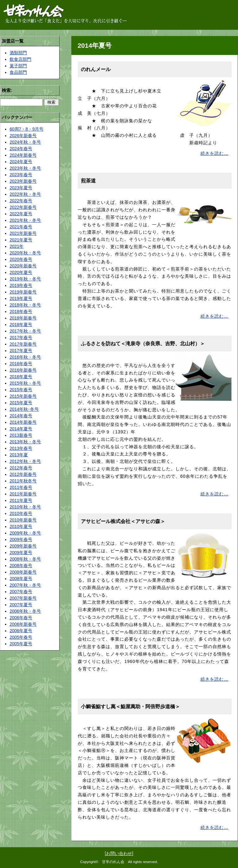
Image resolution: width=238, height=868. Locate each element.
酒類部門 (18, 53)
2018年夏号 (21, 324)
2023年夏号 (21, 188)
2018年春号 (21, 311)
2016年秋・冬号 (25, 357)
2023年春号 (21, 175)
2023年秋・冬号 (25, 168)
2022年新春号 (23, 207)
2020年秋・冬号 (25, 253)
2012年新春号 (23, 474)
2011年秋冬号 (23, 481)
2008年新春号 (23, 572)
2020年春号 (21, 259)
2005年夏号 (21, 644)
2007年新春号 (23, 598)
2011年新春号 (23, 494)
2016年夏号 (21, 377)
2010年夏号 (21, 526)
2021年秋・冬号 (25, 220)
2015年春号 (21, 390)
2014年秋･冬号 (24, 409)
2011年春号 (21, 487)
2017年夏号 (21, 351)
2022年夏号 (21, 214)
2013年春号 (21, 448)
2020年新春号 (23, 266)
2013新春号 (21, 435)
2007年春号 (21, 592)
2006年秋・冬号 (25, 611)
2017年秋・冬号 (25, 331)
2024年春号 (21, 149)
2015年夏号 (21, 403)
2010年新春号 (23, 520)
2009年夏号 (21, 553)
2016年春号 (21, 364)
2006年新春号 (23, 624)
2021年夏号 (21, 240)
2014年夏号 (21, 429)
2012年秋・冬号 (25, 461)
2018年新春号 (23, 318)
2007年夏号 (21, 605)
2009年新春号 (23, 546)
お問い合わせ (119, 853)
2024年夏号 (21, 162)
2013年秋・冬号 (25, 442)
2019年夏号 (21, 298)
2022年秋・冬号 (25, 194)
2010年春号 (21, 513)
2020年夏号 (21, 272)
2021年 (17, 246)
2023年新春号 (23, 181)
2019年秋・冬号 (25, 279)
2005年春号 (21, 637)
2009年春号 (21, 539)
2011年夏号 (21, 500)
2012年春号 (21, 468)
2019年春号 (21, 285)
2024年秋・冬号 (25, 142)
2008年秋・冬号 (25, 559)
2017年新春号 (23, 344)
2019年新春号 (23, 292)
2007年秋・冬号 (25, 585)
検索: (7, 90)
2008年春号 (21, 566)
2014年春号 (21, 416)
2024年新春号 (23, 155)
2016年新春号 (23, 370)
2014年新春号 (23, 422)
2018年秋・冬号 (25, 305)
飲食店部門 (20, 59)
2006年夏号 (21, 631)
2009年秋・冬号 (25, 533)
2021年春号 (21, 227)
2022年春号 (21, 201)
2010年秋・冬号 (25, 507)
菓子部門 (18, 66)
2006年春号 (21, 618)
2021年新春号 (23, 233)
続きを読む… (214, 153)
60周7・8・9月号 (26, 129)
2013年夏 (19, 455)
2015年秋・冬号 (25, 383)
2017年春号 (21, 338)
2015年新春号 (23, 396)
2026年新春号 (23, 136)
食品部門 (18, 72)
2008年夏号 (21, 579)
